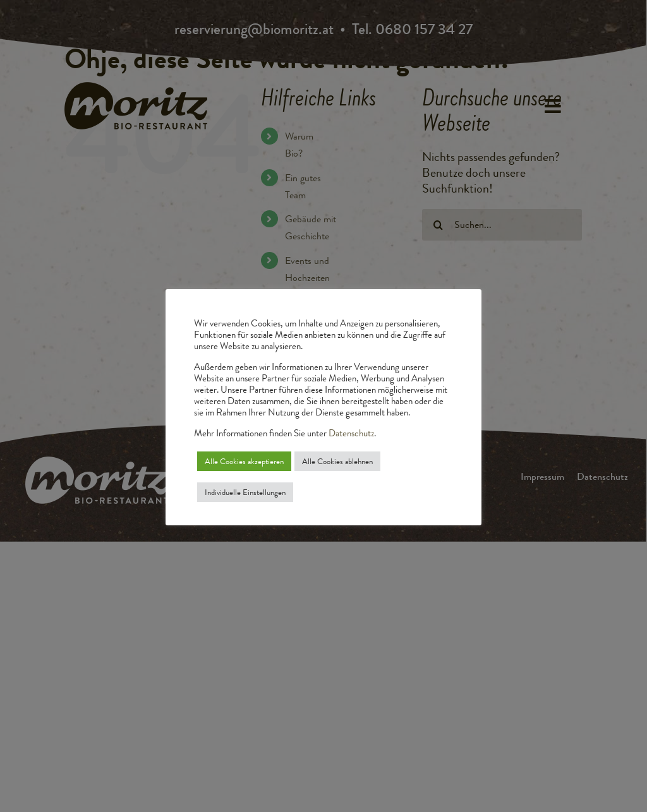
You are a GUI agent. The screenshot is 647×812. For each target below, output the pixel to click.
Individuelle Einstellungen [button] (245, 492)
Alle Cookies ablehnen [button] (337, 461)
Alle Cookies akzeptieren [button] (244, 461)
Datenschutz (351, 433)
